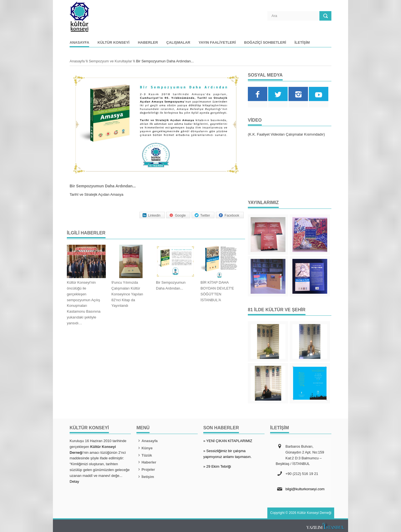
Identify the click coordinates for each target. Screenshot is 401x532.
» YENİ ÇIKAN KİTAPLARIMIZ (228, 441)
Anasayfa (79, 43)
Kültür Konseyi (113, 43)
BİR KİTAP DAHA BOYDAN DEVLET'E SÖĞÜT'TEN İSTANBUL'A (217, 291)
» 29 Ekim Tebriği (217, 466)
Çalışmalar (178, 43)
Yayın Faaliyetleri (217, 43)
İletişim (302, 43)
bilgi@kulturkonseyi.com (305, 489)
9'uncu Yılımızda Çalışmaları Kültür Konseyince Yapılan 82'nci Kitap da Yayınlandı (127, 294)
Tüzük (144, 455)
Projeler (146, 470)
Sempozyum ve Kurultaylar (110, 61)
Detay (74, 481)
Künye (145, 448)
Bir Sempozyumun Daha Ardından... (171, 285)
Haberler (148, 43)
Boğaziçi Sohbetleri (265, 43)
